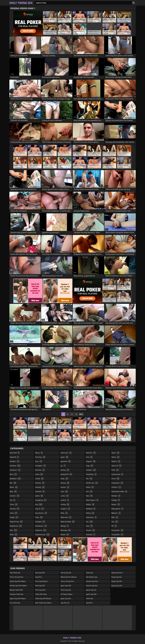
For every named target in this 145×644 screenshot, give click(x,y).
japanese (66, 461)
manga (65, 526)
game (39, 496)
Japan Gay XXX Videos (18, 599)
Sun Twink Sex (15, 603)
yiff (114, 526)
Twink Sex (90, 573)
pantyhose (91, 474)
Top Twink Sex (15, 573)
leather (65, 500)
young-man (117, 530)
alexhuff (14, 457)
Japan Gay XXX (66, 586)
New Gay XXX (40, 586)
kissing (65, 483)
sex (89, 522)
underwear (117, 483)
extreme (40, 470)
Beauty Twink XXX (16, 590)
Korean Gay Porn (92, 581)
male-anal (66, 517)
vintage (116, 500)
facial (39, 474)
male (64, 513)
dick (14, 530)
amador (15, 461)
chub (14, 513)
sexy (89, 526)
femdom (40, 492)
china (14, 504)
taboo (115, 453)
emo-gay (40, 457)
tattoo (116, 457)
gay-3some (41, 513)
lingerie (65, 509)
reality (90, 504)
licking (65, 504)
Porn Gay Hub (40, 590)
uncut (115, 479)
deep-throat (16, 522)
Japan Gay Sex (66, 599)
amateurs (15, 470)
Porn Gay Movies (41, 581)
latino (65, 496)
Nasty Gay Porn (117, 573)
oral (89, 457)
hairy (39, 517)
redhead (91, 509)
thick (115, 470)
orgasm (91, 461)
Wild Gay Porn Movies (69, 577)
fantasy (40, 483)
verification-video (119, 492)
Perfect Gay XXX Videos (18, 586)
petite (90, 487)
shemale (91, 535)
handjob (40, 522)
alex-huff (15, 453)
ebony (39, 453)
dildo (14, 535)
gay (39, 504)
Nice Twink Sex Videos (43, 603)
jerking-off (66, 474)
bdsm (14, 487)
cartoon (15, 496)
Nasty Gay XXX (117, 581)
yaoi (115, 522)
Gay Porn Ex (65, 603)
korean (65, 487)
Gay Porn (39, 577)
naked (65, 535)
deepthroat (16, 526)
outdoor (91, 470)
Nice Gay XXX (40, 573)
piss (89, 492)
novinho (91, 453)
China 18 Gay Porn (17, 577)
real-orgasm (92, 500)
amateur (15, 466)
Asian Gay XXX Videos (18, 581)
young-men (117, 535)
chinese (15, 509)
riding (90, 513)
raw (89, 496)
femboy (40, 487)
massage (66, 530)
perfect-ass (92, 483)
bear (13, 492)
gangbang (41, 500)
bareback (15, 479)
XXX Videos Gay (92, 577)
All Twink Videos (66, 594)
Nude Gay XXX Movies (43, 599)
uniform (116, 487)
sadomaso (91, 517)
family (39, 479)
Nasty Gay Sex (117, 577)
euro (39, 461)
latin (64, 492)
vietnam (116, 496)
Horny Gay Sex (66, 573)
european (41, 466)
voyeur (116, 504)
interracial (66, 453)
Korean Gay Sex (92, 586)
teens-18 (116, 466)
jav (63, 466)
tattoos (116, 461)
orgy (90, 466)
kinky (64, 479)
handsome (41, 526)
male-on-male (68, 522)
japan (65, 457)
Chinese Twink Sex (17, 594)
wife (115, 517)
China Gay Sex (66, 590)
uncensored (117, 474)
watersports (117, 509)
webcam (116, 513)
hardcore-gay (42, 535)
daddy (14, 517)
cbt (13, 500)
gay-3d (40, 509)
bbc (13, 483)
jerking (65, 470)
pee (89, 479)
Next (81, 414)
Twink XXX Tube (41, 594)
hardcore (41, 530)
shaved (90, 530)
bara (13, 474)
